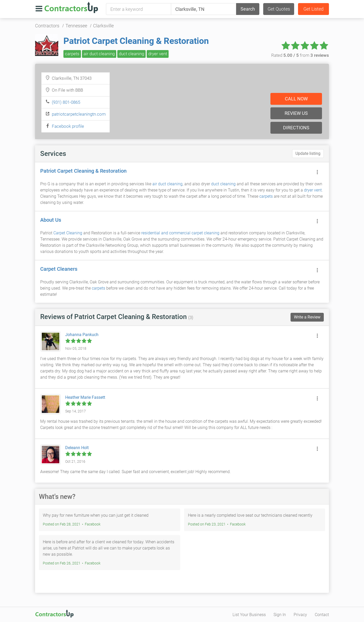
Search (248, 9)
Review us (296, 113)
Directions (296, 128)
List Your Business (249, 615)
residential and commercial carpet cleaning (180, 233)
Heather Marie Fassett (85, 397)
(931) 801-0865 (66, 102)
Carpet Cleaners (59, 269)
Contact (322, 615)
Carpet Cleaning (68, 233)
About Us (51, 220)
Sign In (280, 615)
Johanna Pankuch (82, 335)
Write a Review (307, 317)
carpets (72, 54)
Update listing (308, 153)
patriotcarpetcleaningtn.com (79, 114)
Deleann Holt (77, 448)
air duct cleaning (99, 54)
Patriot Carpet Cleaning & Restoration (136, 41)
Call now (296, 99)
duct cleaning (131, 54)
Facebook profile (68, 126)
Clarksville (103, 26)
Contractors (47, 26)
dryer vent (158, 54)
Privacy (300, 615)
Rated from (300, 55)
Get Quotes (279, 9)
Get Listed (313, 9)
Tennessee (76, 26)
